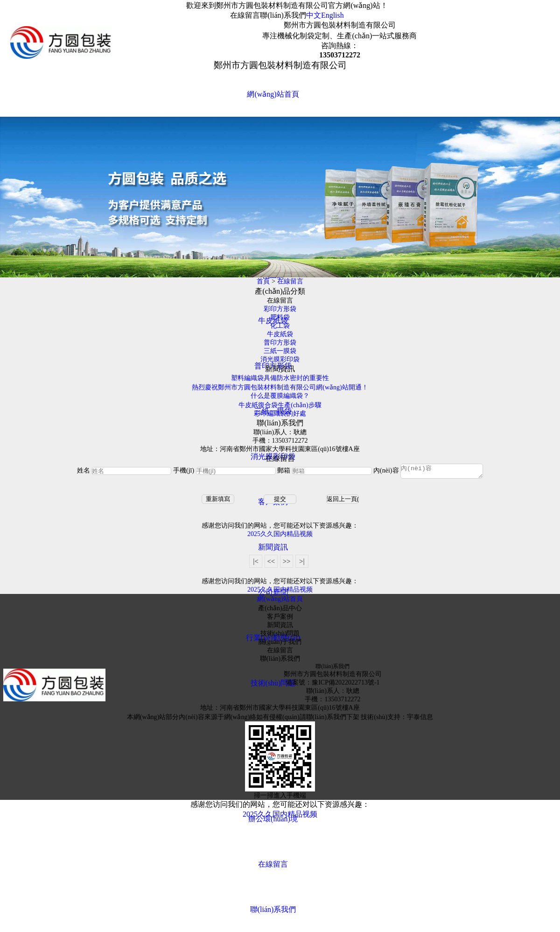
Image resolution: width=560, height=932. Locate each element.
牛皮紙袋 (280, 334)
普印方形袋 (280, 342)
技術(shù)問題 (273, 683)
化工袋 (280, 326)
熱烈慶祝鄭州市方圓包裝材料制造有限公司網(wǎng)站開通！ (280, 387)
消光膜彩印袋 (280, 359)
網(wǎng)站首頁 (273, 94)
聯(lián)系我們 (283, 15)
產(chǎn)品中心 (280, 611)
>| (302, 564)
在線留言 (245, 15)
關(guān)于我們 (280, 645)
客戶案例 (280, 619)
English (332, 15)
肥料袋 (280, 317)
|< (256, 564)
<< (271, 564)
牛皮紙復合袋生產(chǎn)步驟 (280, 405)
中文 (314, 15)
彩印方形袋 (280, 309)
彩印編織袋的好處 (280, 413)
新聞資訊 (273, 547)
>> (287, 564)
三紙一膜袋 (280, 351)
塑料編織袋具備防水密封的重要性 (280, 378)
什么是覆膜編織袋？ (280, 396)
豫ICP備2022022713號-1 (346, 685)
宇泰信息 (420, 720)
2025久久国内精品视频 (280, 537)
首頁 (263, 281)
